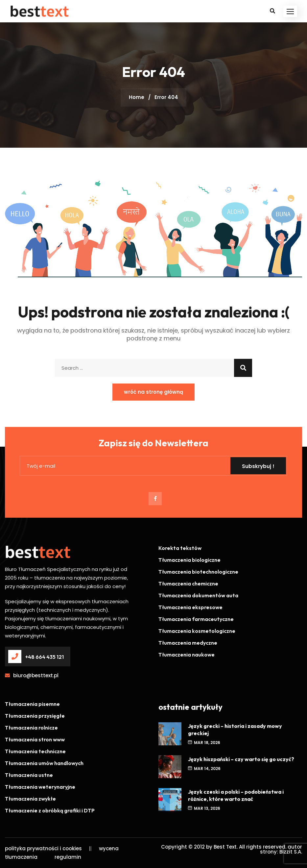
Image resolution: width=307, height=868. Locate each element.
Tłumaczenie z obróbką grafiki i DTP (50, 810)
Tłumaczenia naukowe (187, 655)
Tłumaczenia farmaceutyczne (196, 619)
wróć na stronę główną (153, 392)
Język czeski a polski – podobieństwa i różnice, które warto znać (236, 795)
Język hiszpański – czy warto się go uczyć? (241, 759)
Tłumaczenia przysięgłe (35, 716)
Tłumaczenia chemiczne (188, 583)
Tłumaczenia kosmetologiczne (197, 631)
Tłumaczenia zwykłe (30, 799)
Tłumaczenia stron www (35, 739)
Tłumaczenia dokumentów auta (198, 595)
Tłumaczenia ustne (29, 775)
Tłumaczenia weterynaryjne (40, 787)
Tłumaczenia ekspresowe (190, 607)
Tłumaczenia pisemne (32, 704)
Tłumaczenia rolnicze (31, 728)
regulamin (68, 857)
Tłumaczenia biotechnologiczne (198, 572)
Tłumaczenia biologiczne (189, 560)
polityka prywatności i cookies (43, 848)
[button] (290, 11)
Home (137, 97)
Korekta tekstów (180, 548)
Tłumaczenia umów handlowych (44, 763)
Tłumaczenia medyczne (188, 643)
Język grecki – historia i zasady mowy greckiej (235, 730)
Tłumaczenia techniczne (35, 751)
